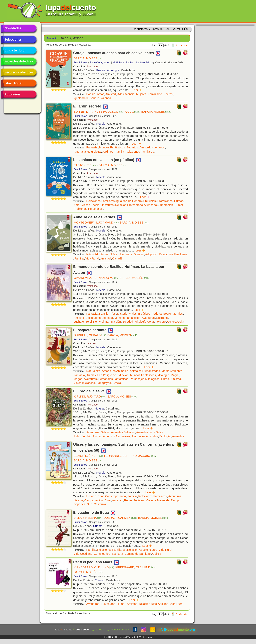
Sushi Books (80, 63)
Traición (116, 322)
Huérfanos (158, 147)
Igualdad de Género (86, 98)
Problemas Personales (88, 209)
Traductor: (52, 38)
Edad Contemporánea (112, 496)
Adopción (151, 254)
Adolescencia (126, 94)
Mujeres (141, 94)
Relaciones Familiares (140, 152)
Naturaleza (93, 371)
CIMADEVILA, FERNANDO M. (96, 278)
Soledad (128, 322)
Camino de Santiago (138, 554)
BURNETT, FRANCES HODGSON (99, 112)
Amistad (111, 94)
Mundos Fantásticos (112, 147)
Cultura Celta (176, 322)
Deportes (79, 504)
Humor (178, 201)
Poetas (168, 94)
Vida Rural (92, 258)
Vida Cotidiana (83, 554)
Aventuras (148, 318)
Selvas (105, 432)
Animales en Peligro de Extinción (107, 375)
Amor (100, 94)
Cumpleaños (102, 554)
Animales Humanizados (145, 371)
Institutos (108, 205)
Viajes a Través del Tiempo (163, 500)
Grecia (117, 383)
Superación (166, 205)
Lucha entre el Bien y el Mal (91, 322)
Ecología (165, 436)
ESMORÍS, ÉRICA (88, 456)
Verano (78, 500)
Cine (108, 500)
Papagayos (104, 383)
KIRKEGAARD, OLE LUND (94, 567)
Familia (119, 152)
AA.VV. (132, 112)
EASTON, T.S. (86, 165)
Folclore (160, 322)
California (100, 504)
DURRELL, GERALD (90, 335)
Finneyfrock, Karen (100, 63)
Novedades (19, 29)
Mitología (163, 375)
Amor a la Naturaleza (87, 152)
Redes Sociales (134, 500)
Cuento (98, 526)
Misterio (122, 314)
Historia (91, 496)
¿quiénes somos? (118, 630)
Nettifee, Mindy (145, 63)
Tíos (113, 314)
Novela (101, 124)
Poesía (101, 70)
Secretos (132, 147)
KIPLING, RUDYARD (90, 397)
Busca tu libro (19, 51)
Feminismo (155, 94)
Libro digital (19, 83)
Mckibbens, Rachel (123, 63)
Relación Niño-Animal (87, 436)
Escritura (117, 554)
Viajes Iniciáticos (139, 314)
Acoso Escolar (91, 205)
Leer (137, 90)
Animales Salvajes (123, 432)
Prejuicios (149, 201)
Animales (178, 436)
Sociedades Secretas (99, 318)
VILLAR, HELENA (88, 518)
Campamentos (94, 500)
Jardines (108, 152)
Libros (165, 379)
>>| (185, 45)
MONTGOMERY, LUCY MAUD (96, 223)
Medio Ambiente (172, 371)
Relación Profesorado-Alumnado (136, 205)
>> (180, 45)
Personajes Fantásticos (113, 379)
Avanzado (92, 67)
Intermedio (93, 343)
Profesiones (165, 201)
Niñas (113, 254)
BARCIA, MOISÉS (89, 58)
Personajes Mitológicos (145, 379)
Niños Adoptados (97, 254)
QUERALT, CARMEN (120, 518)
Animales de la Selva (150, 432)
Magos (78, 379)
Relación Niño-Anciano (154, 604)
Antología (113, 70)
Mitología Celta (144, 322)
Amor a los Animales (115, 371)
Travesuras (108, 604)
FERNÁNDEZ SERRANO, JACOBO (130, 456)
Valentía (106, 98)
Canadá (117, 258)
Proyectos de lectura (19, 62)
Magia (175, 375)
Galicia (157, 554)
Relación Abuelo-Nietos (142, 550)
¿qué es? (98, 630)
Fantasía (92, 147)
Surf (89, 504)
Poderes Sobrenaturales (167, 314)
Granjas (139, 254)
